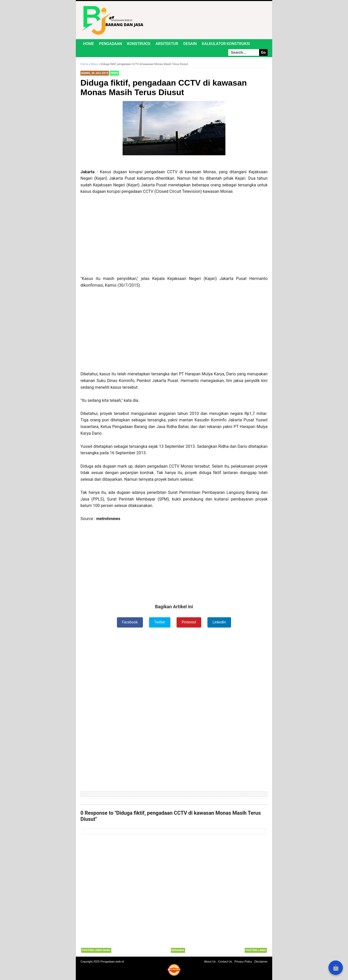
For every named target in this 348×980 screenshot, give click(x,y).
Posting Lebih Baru (96, 950)
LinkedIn (219, 622)
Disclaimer (261, 961)
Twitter (160, 622)
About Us (210, 961)
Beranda (178, 950)
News (114, 73)
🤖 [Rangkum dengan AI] (336, 968)
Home (89, 44)
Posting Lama (256, 950)
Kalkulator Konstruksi (226, 44)
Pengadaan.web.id (112, 961)
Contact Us (225, 961)
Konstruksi (139, 44)
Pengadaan (111, 44)
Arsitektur (167, 44)
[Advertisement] (174, 238)
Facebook (130, 622)
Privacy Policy (243, 961)
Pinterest (189, 622)
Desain (190, 44)
